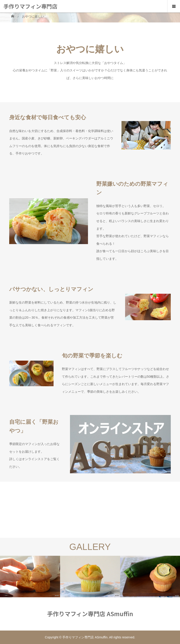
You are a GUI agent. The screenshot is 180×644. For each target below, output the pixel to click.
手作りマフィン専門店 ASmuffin (30, 12)
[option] (30, 577)
